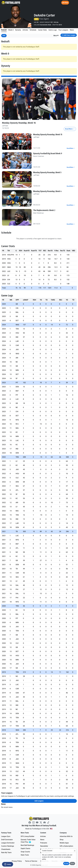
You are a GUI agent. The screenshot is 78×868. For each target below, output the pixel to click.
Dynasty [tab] (18, 30)
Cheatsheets (6, 849)
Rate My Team (6, 853)
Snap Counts (25, 852)
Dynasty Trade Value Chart (28, 841)
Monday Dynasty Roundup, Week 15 (48, 134)
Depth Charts (25, 848)
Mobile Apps (64, 843)
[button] (56, 36)
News (42, 840)
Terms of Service (31, 861)
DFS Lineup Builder (28, 836)
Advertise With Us (66, 836)
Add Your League (69, 35)
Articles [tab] (25, 30)
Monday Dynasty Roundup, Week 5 (47, 172)
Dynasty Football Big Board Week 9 (48, 153)
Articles (43, 836)
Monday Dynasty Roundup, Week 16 (19, 123)
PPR (4, 36)
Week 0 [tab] (11, 30)
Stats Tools (25, 855)
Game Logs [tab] (53, 30)
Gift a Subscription (66, 846)
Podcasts (44, 843)
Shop (62, 840)
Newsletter (44, 846)
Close (72, 864)
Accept (66, 864)
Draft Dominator (7, 840)
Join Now (65, 3)
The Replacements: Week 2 (44, 210)
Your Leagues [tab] (63, 30)
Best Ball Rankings (27, 845)
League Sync (6, 836)
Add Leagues (39, 801)
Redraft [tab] (4, 30)
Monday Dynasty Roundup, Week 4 (47, 191)
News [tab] (72, 30)
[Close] (75, 851)
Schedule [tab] (33, 30)
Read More (70, 129)
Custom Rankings (8, 846)
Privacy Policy (17, 861)
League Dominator (8, 843)
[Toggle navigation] (75, 3)
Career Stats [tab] (42, 30)
